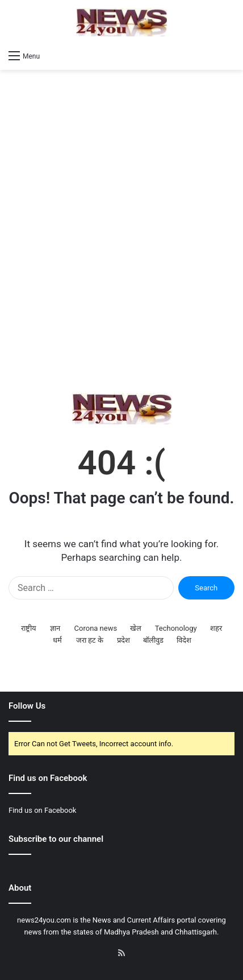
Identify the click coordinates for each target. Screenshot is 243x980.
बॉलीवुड (153, 640)
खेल (136, 628)
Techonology (176, 628)
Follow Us (27, 706)
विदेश (184, 640)
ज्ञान (55, 628)
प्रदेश (123, 640)
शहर (216, 628)
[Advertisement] (122, 231)
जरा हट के (90, 640)
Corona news (96, 628)
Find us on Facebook (42, 810)
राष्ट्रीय (29, 628)
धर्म (57, 640)
